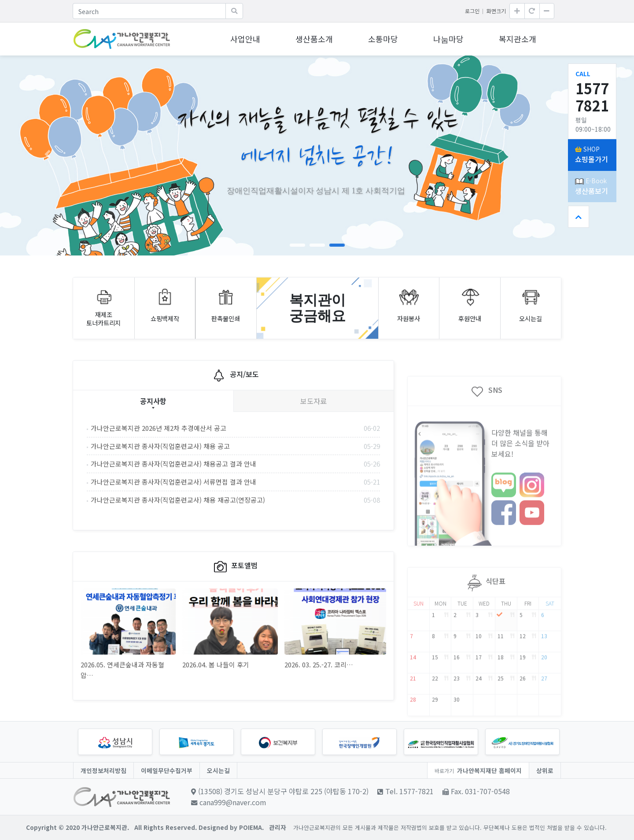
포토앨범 (233, 600)
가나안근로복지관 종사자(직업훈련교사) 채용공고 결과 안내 (235, 498)
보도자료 (313, 434)
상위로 (545, 770)
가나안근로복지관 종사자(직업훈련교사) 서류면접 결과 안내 (235, 516)
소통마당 (383, 39)
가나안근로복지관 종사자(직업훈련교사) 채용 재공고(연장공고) (235, 534)
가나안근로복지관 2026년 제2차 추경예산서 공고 (235, 462)
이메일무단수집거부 (167, 770)
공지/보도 (233, 409)
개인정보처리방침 (103, 770)
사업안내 (245, 39)
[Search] (149, 11)
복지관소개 (518, 39)
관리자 (278, 827)
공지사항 (153, 434)
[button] (48, 154)
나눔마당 (448, 39)
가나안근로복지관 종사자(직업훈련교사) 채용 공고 (235, 480)
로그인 (472, 11)
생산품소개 (314, 39)
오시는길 (218, 770)
